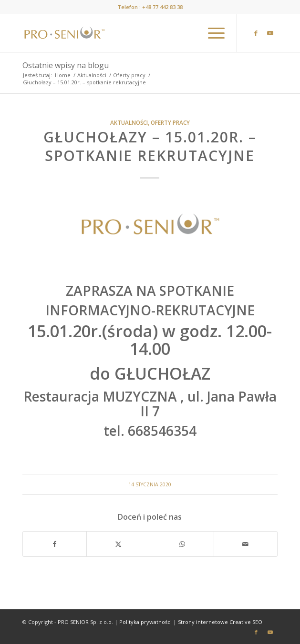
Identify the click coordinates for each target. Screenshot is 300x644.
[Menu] (212, 33)
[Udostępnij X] (118, 544)
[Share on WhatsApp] (182, 544)
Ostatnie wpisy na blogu (66, 65)
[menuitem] (212, 33)
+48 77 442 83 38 (162, 7)
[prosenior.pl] (124, 33)
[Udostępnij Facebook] (55, 544)
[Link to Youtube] (270, 33)
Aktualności (129, 122)
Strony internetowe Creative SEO (220, 622)
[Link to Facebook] (256, 33)
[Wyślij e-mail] (246, 544)
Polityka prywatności (145, 622)
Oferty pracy (170, 122)
